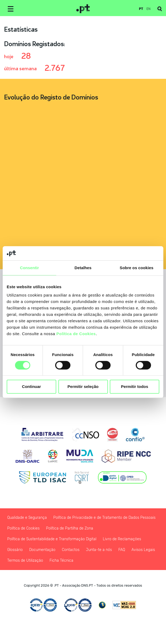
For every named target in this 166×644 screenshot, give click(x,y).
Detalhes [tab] (83, 268)
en (148, 9)
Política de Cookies (76, 334)
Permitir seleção (83, 387)
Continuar (31, 387)
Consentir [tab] (30, 268)
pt (141, 9)
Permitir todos (135, 387)
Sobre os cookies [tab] (137, 268)
